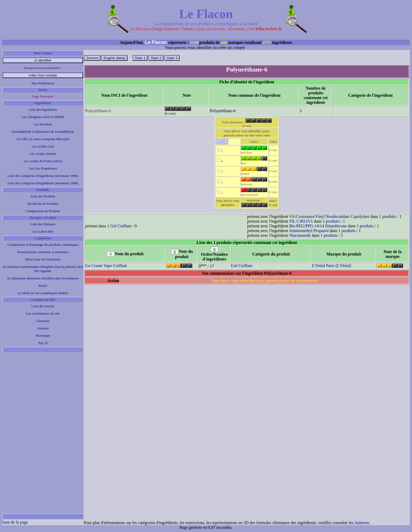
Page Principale (43, 96)
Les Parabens (43, 124)
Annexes (43, 328)
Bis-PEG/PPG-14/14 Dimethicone (318, 226)
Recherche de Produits (43, 204)
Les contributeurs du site (43, 313)
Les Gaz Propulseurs (43, 168)
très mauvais (254, 193)
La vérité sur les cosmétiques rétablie (43, 293)
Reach (43, 286)
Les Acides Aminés (43, 154)
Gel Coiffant (242, 266)
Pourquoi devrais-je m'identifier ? (43, 68)
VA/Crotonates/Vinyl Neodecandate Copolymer (329, 216)
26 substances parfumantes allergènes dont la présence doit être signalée (43, 269)
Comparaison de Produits (43, 211)
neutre (254, 172)
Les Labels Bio (43, 231)
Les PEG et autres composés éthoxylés (43, 139)
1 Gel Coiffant (119, 226)
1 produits (388, 216)
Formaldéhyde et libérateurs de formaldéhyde (43, 132)
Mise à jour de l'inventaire (43, 259)
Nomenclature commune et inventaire (43, 252)
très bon (254, 151)
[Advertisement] (43, 433)
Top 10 (43, 343)
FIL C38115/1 (301, 221)
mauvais (254, 183)
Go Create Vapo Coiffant (106, 266)
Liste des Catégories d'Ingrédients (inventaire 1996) (43, 176)
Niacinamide (300, 235)
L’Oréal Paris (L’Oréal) (331, 266)
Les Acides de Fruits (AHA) (43, 161)
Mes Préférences (43, 83)
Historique (43, 336)
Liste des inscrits (43, 306)
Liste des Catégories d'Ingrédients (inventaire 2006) (43, 183)
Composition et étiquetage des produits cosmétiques (43, 245)
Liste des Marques (43, 224)
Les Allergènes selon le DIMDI (43, 117)
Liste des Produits (43, 196)
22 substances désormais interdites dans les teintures (43, 278)
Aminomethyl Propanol (309, 231)
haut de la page (15, 522)
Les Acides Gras (43, 146)
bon (254, 162)
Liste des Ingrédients (43, 109)
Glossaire (43, 321)
